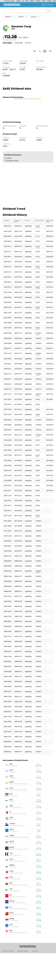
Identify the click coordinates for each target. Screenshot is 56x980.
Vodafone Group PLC (16, 898)
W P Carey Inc (14, 856)
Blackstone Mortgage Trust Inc (19, 874)
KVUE (49, 1)
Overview (7, 43)
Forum (28, 43)
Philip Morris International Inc (19, 910)
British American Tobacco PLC (19, 809)
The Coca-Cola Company (17, 922)
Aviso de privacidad (8, 976)
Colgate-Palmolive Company (18, 934)
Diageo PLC (13, 797)
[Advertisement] (28, 182)
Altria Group (13, 821)
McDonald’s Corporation (17, 940)
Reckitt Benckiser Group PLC (19, 958)
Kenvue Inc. (13, 868)
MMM (18, 1)
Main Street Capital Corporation (19, 862)
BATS (32, 1)
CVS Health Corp (15, 904)
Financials (19, 43)
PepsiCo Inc (13, 845)
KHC (44, 1)
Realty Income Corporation (18, 839)
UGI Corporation (15, 916)
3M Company (14, 946)
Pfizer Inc (12, 827)
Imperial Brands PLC (16, 833)
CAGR (9, 158)
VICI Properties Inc (15, 880)
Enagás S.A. (13, 803)
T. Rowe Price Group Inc (17, 850)
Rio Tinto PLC (14, 791)
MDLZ (38, 1)
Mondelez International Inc (18, 928)
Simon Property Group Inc (18, 886)
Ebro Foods (13, 892)
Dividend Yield (12, 161)
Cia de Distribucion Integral (18, 815)
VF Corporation (14, 952)
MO (27, 1)
